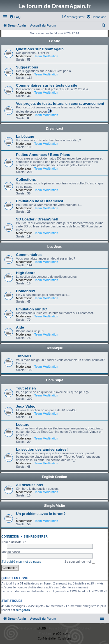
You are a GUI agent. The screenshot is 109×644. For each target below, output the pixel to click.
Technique (54, 348)
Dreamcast (54, 129)
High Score (26, 273)
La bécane (25, 136)
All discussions (30, 485)
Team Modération (46, 56)
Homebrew (25, 291)
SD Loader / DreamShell (37, 219)
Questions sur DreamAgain (40, 49)
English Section (54, 477)
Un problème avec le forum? (41, 514)
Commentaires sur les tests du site (47, 85)
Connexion (10, 536)
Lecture (23, 425)
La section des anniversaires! (42, 449)
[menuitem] (15, 17)
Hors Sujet (54, 380)
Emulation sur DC (32, 309)
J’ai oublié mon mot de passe (21, 562)
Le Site (54, 41)
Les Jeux (54, 247)
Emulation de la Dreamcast (40, 201)
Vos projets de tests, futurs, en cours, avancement (60, 104)
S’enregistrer (36, 536)
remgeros (23, 610)
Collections (26, 180)
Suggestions (27, 67)
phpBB (42, 628)
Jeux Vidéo (26, 406)
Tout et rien (26, 388)
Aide (20, 327)
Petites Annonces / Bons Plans (43, 155)
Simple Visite (54, 506)
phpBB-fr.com (62, 634)
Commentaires (29, 255)
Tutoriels (24, 356)
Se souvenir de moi (80, 562)
